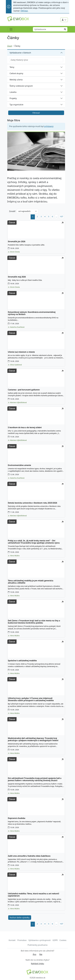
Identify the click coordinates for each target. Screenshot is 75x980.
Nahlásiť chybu (37, 964)
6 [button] (52, 217)
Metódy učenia (16, 80)
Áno (35, 954)
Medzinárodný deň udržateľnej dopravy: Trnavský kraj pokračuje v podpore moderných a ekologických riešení (33, 739)
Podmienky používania (37, 945)
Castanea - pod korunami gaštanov (24, 390)
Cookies (63, 940)
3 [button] (41, 217)
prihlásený (49, 126)
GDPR (55, 940)
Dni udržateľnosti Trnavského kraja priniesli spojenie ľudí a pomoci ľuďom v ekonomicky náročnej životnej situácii (35, 779)
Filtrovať (36, 113)
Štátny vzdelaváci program (21, 86)
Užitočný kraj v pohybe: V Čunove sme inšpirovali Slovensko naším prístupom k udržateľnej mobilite (31, 699)
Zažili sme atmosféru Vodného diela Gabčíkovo (29, 856)
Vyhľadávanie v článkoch (20, 53)
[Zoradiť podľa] (28, 211)
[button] (56, 217)
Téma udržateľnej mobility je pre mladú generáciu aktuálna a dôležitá (31, 582)
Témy (12, 67)
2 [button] (37, 217)
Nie (41, 954)
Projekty (13, 98)
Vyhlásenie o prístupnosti (39, 940)
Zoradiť (12, 211)
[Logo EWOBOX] (18, 19)
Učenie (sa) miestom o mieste (21, 352)
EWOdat (24, 11)
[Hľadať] (65, 29)
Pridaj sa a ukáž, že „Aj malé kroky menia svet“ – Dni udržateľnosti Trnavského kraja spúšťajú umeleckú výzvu (34, 542)
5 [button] (49, 217)
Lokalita (13, 92)
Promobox (22, 940)
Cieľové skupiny (16, 73)
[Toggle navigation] (11, 29)
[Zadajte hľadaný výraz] (36, 60)
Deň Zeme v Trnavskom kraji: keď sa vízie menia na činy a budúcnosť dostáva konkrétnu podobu (34, 622)
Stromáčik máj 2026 (17, 277)
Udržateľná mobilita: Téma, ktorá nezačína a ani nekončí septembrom (33, 895)
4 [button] (45, 217)
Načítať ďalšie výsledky (20, 918)
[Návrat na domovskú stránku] (38, 972)
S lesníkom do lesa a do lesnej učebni (25, 427)
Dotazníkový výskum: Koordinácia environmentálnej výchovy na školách (32, 313)
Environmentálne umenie (19, 465)
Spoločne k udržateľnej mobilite (22, 661)
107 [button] (61, 217)
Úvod (10, 46)
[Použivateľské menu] (64, 20)
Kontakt (12, 940)
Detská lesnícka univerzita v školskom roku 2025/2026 (32, 503)
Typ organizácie (16, 105)
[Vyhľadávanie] (48, 29)
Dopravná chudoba (17, 818)
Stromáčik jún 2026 (17, 242)
